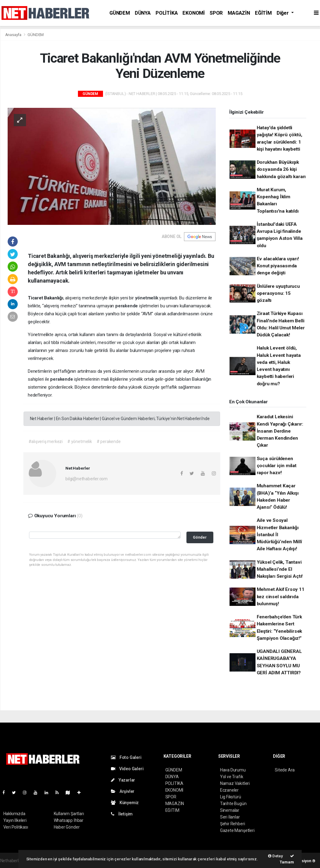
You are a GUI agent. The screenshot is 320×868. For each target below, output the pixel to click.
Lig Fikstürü (231, 797)
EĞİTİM (263, 13)
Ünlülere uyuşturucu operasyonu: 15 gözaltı (278, 293)
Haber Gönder (67, 827)
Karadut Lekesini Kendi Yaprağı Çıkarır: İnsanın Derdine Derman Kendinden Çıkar (280, 431)
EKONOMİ (194, 13)
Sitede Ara (285, 770)
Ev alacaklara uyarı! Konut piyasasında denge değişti (278, 266)
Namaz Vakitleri (235, 783)
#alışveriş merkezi (46, 441)
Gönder (200, 537)
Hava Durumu (233, 770)
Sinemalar (230, 810)
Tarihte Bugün (233, 804)
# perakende (109, 441)
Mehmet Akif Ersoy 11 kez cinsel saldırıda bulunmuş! (281, 597)
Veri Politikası (16, 827)
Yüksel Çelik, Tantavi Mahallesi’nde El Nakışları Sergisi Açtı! (280, 569)
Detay (276, 856)
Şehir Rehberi (233, 824)
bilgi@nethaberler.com (86, 479)
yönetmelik (147, 298)
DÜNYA (143, 13)
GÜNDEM (120, 13)
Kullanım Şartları (69, 814)
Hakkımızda (14, 814)
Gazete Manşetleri (237, 830)
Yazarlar (123, 780)
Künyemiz (125, 803)
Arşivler (123, 791)
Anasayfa (14, 35)
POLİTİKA (167, 13)
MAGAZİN (239, 13)
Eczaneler (229, 790)
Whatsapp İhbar (69, 820)
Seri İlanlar (230, 817)
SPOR (216, 13)
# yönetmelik (80, 441)
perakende (127, 306)
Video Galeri (127, 769)
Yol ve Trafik (232, 777)
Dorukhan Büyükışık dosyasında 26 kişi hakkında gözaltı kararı (281, 169)
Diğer (283, 13)
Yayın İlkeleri (15, 820)
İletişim (122, 814)
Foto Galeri (126, 757)
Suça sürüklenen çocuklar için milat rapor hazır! (277, 466)
